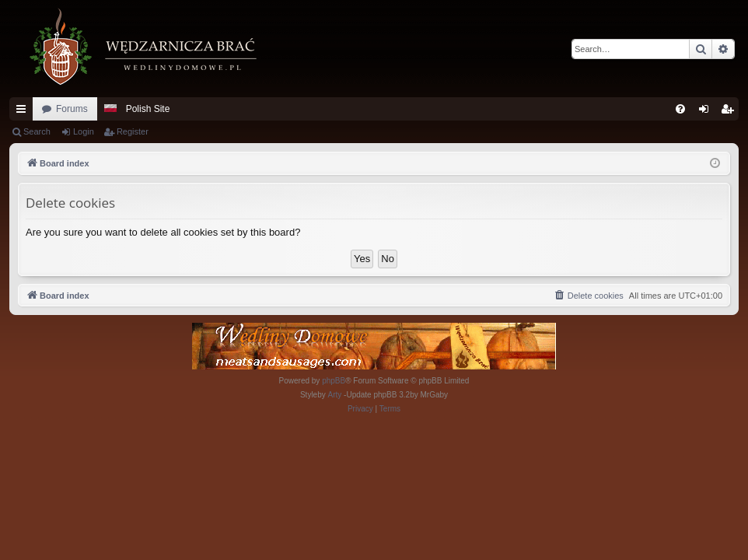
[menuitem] (680, 109)
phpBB (334, 381)
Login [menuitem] (707, 112)
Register (133, 131)
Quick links (24, 112)
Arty (335, 395)
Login (84, 131)
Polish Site (148, 109)
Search (37, 131)
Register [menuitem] (731, 112)
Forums (72, 109)
